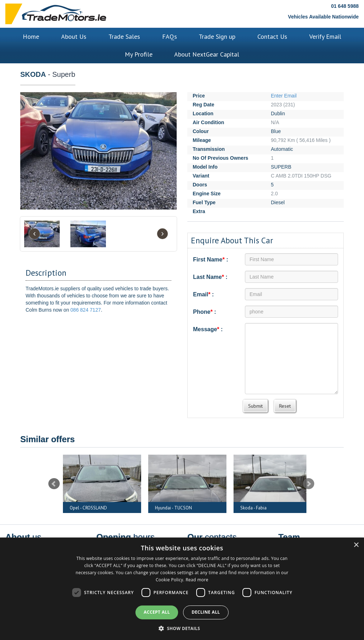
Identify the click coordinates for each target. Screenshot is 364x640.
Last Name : (210, 277)
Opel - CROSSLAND (88, 508)
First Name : (211, 260)
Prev (54, 484)
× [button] (356, 545)
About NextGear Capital (207, 54)
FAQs (170, 36)
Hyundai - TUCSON (173, 508)
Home (31, 36)
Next (309, 484)
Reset (285, 406)
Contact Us (272, 36)
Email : (204, 294)
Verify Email (325, 36)
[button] (182, 628)
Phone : (205, 312)
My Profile (139, 54)
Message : (208, 329)
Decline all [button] (206, 612)
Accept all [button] (157, 612)
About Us (74, 36)
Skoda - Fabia (253, 508)
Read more (197, 580)
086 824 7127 (86, 310)
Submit (255, 406)
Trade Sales (124, 36)
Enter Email (284, 96)
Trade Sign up (217, 36)
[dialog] (182, 589)
